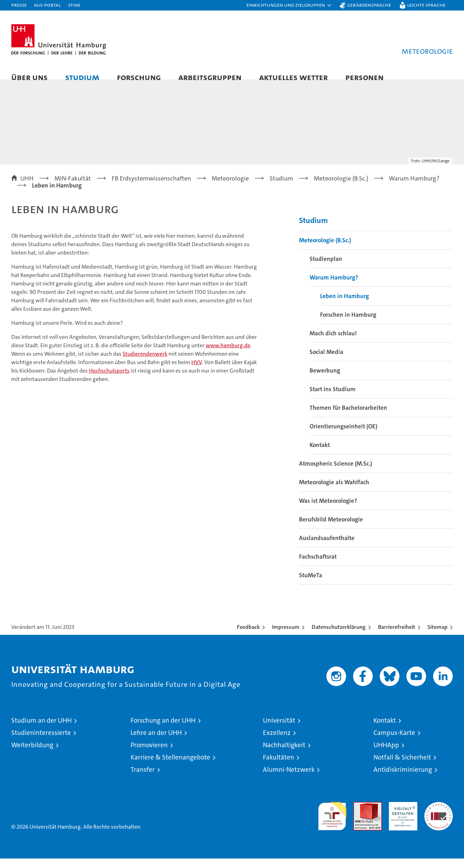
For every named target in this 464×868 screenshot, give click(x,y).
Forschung (139, 77)
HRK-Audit (401, 815)
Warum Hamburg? (334, 287)
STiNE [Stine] (74, 5)
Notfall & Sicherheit (402, 767)
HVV (197, 372)
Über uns (29, 77)
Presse (19, 5)
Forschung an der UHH (163, 730)
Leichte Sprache (426, 5)
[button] (289, 5)
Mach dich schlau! (333, 343)
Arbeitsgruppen (210, 77)
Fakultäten (279, 767)
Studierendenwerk (145, 364)
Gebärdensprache (369, 5)
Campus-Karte (394, 742)
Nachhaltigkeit (284, 754)
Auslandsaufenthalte (327, 547)
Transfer (143, 779)
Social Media (326, 361)
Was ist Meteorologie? (328, 510)
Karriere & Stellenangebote (170, 767)
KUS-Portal (47, 5)
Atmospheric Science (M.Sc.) (336, 473)
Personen (364, 77)
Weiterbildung (32, 754)
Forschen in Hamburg (348, 324)
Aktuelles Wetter (293, 77)
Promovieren (149, 754)
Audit (360, 815)
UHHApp (386, 754)
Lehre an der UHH (156, 742)
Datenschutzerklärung (339, 636)
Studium (82, 77)
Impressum (286, 636)
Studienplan (326, 268)
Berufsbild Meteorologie (331, 529)
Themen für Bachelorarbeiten (348, 417)
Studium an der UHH (41, 730)
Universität (279, 730)
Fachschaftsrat (318, 566)
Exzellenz (277, 742)
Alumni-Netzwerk (289, 779)
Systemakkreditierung (439, 815)
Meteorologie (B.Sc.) (325, 250)
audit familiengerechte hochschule (332, 823)
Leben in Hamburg (344, 305)
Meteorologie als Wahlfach (334, 492)
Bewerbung (325, 380)
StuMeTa (311, 585)
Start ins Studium (333, 399)
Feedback (248, 636)
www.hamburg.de (228, 355)
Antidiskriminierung (403, 779)
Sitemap (438, 636)
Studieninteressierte (41, 742)
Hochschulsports (109, 380)
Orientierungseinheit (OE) (343, 436)
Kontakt (320, 454)
